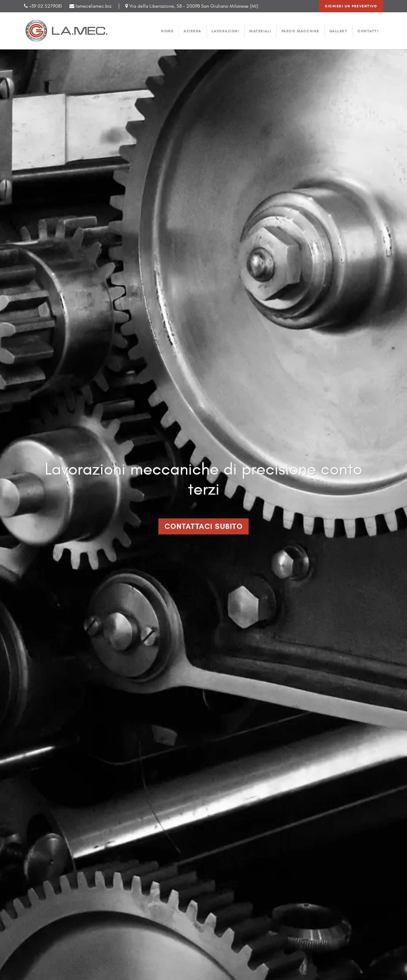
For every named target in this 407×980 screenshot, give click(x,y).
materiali (260, 31)
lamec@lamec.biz (90, 6)
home (167, 31)
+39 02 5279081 (46, 6)
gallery (339, 31)
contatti (368, 31)
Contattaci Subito (204, 526)
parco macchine (300, 31)
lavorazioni (225, 31)
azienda (192, 31)
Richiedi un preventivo (351, 6)
